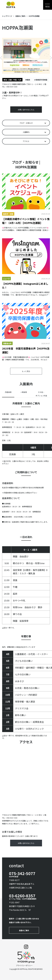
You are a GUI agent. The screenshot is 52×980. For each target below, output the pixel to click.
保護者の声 (7, 343)
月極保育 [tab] (8, 392)
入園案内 (26, 132)
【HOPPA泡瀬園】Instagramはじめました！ (25, 286)
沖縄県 (28, 80)
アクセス (26, 141)
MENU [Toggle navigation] (48, 7)
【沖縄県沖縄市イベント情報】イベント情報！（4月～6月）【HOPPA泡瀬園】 (26, 221)
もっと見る (26, 371)
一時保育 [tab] (24, 392)
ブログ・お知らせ (26, 123)
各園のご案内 (20, 16)
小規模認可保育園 (41, 80)
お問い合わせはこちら (26, 110)
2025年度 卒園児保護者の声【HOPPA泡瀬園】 (26, 350)
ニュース (6, 279)
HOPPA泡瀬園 (34, 16)
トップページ (7, 16)
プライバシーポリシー (24, 965)
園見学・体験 (8, 214)
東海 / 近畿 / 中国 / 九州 (12, 80)
